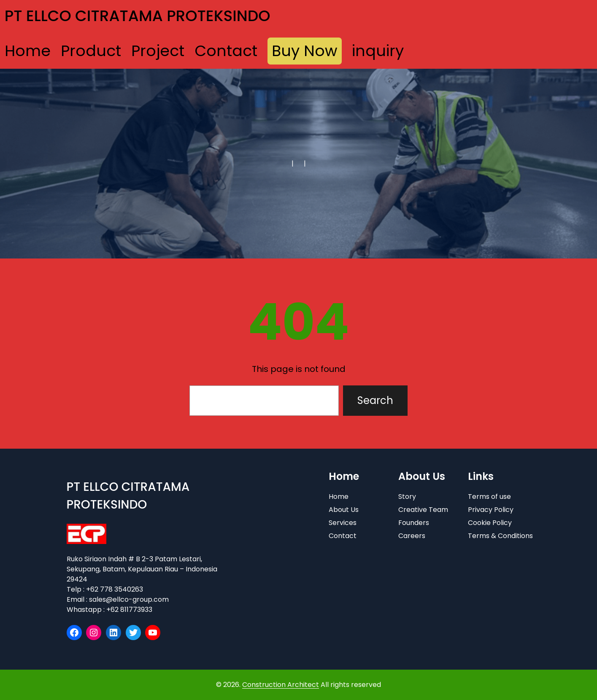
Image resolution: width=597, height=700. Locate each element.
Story (407, 497)
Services (343, 523)
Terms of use (489, 497)
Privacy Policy (491, 510)
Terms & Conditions (500, 536)
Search (375, 400)
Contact (343, 536)
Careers (412, 536)
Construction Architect (281, 685)
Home (339, 497)
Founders (414, 523)
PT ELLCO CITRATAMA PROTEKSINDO (138, 16)
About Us (344, 510)
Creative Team (423, 510)
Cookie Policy (490, 523)
